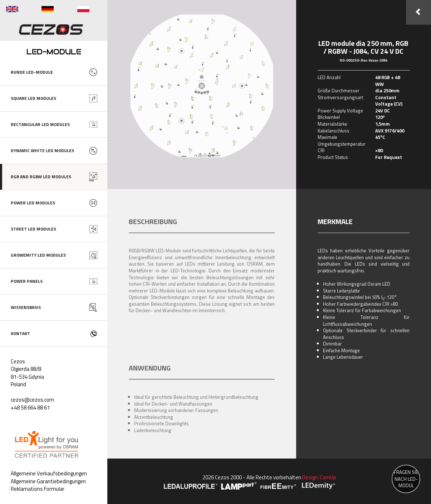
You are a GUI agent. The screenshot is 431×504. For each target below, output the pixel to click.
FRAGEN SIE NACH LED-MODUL (406, 479)
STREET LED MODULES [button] (33, 229)
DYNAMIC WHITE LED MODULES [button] (42, 151)
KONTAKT (20, 333)
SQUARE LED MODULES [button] (33, 98)
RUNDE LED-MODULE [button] (32, 72)
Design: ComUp (319, 477)
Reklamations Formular (38, 489)
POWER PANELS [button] (27, 281)
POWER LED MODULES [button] (33, 203)
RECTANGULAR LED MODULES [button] (40, 124)
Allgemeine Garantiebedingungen (48, 481)
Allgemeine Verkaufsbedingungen (49, 473)
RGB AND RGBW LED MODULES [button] (41, 177)
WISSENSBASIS (26, 307)
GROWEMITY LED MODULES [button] (38, 255)
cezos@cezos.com (32, 400)
